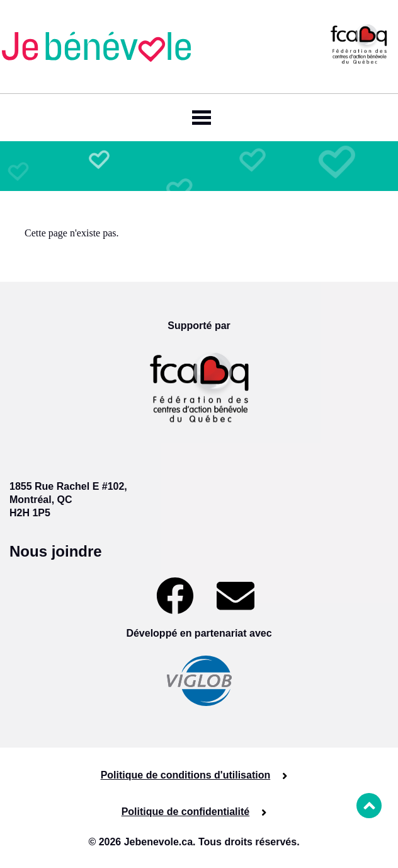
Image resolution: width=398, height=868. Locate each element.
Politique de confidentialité (186, 812)
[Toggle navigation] (199, 118)
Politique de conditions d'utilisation (186, 775)
